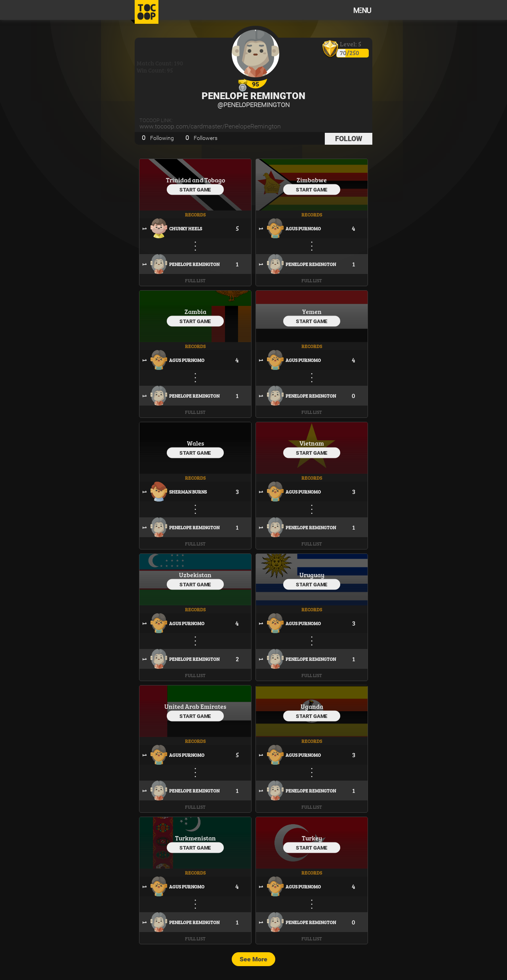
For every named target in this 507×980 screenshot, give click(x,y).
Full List (195, 280)
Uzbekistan (195, 575)
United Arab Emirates (195, 706)
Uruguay (312, 575)
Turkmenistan (195, 838)
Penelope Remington (253, 96)
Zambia (195, 311)
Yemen (312, 311)
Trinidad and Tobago (195, 180)
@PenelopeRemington (253, 105)
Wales (195, 443)
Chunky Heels (186, 228)
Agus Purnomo (303, 228)
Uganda (312, 706)
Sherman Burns (188, 492)
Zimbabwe (312, 180)
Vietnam (312, 443)
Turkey (312, 838)
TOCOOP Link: (156, 120)
